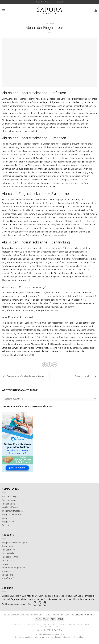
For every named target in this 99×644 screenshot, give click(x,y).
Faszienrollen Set (10, 557)
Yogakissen (7, 571)
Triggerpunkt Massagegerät (15, 543)
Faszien (6, 525)
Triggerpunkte (8, 522)
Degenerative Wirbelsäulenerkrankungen (23, 376)
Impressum (15, 624)
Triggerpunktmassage (12, 511)
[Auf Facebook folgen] (35, 604)
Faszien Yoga (8, 504)
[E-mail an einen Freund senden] (55, 365)
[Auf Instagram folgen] (40, 604)
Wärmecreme (9, 560)
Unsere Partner (59, 624)
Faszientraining (9, 496)
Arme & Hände (49, 24)
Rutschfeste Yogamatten (14, 568)
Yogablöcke (7, 575)
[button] (4, 10)
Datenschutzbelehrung (38, 624)
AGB (23, 624)
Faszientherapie (10, 500)
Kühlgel (5, 564)
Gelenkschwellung (86, 376)
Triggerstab (7, 546)
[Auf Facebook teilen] (49, 365)
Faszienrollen (8, 550)
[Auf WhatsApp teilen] (44, 365)
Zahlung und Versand (78, 624)
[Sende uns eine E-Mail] (45, 604)
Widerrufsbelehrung (50, 626)
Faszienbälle (8, 553)
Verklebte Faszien (10, 507)
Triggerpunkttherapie (12, 514)
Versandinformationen (85, 615)
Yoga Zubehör (9, 578)
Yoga (4, 518)
